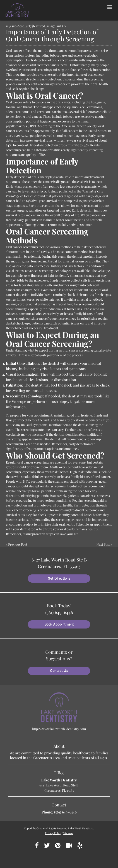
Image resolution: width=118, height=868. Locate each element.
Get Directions (59, 579)
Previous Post (18, 544)
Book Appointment (59, 624)
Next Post (103, 544)
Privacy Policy (53, 833)
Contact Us (59, 671)
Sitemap (68, 833)
